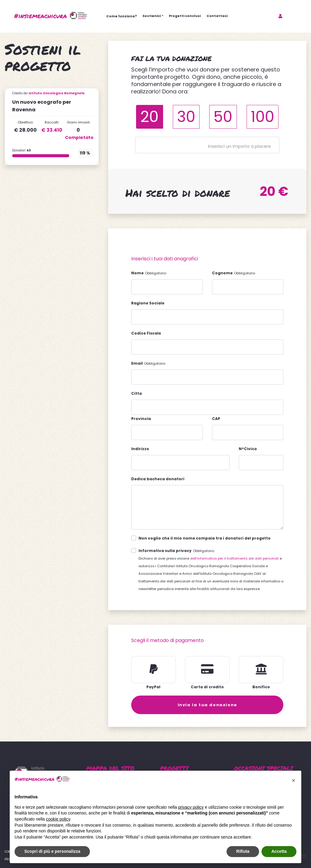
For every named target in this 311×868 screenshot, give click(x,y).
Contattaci (217, 16)
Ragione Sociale (148, 303)
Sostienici (152, 16)
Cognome (222, 273)
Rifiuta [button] (243, 851)
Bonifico (261, 687)
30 (186, 117)
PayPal (153, 687)
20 (149, 117)
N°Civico (248, 449)
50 (223, 117)
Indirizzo (140, 449)
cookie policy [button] (58, 819)
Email (137, 363)
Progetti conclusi (185, 16)
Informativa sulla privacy (165, 551)
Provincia (141, 419)
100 (263, 117)
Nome (137, 273)
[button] (293, 780)
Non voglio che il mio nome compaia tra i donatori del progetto (205, 538)
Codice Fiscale (146, 333)
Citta (137, 393)
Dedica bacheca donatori (158, 479)
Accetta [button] (279, 851)
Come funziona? (122, 16)
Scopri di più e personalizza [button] (52, 851)
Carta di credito (207, 687)
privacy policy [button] (191, 807)
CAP (216, 419)
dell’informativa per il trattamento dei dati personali (234, 558)
